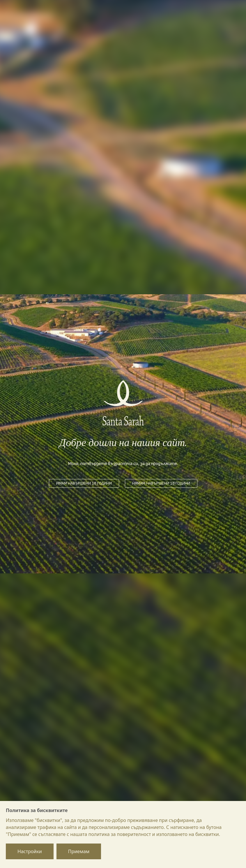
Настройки (30, 851)
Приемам (79, 851)
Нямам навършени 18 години (161, 483)
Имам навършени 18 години (84, 483)
